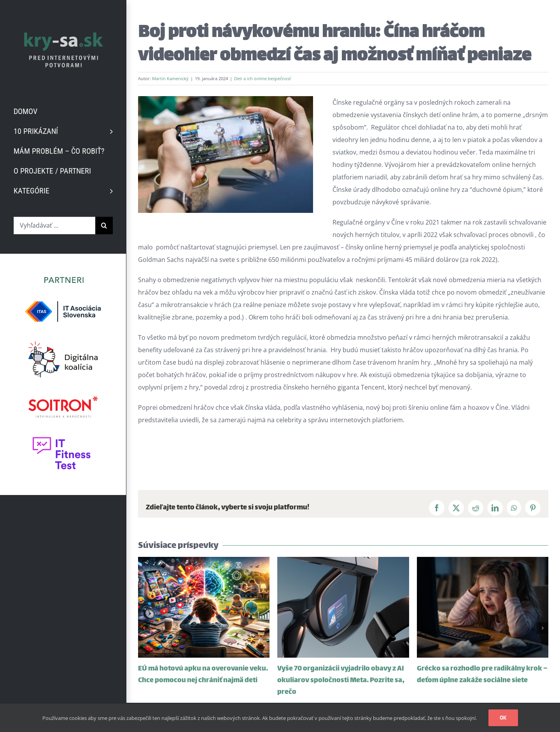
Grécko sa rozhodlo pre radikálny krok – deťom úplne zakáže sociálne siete (482, 675)
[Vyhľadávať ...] (54, 226)
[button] (144, 628)
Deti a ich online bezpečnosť (262, 78)
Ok (503, 718)
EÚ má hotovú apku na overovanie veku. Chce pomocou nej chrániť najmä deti (203, 675)
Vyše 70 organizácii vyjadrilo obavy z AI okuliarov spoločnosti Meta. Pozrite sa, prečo (341, 681)
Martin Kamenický (170, 78)
